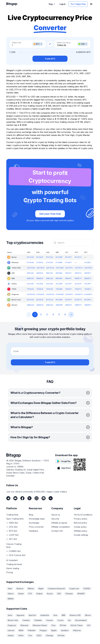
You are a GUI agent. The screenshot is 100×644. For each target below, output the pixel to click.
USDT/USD (31, 268)
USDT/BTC (88, 268)
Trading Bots (12, 515)
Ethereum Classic (40, 625)
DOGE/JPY (69, 294)
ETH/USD (30, 262)
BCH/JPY (69, 300)
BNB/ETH (78, 278)
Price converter (36, 527)
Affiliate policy (80, 531)
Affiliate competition (61, 527)
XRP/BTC (88, 273)
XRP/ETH (78, 273)
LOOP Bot (14, 535)
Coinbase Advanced (56, 589)
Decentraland (81, 620)
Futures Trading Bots (14, 546)
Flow (53, 625)
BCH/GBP (59, 300)
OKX (59, 594)
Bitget (41, 589)
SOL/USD (30, 284)
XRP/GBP (59, 273)
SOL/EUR (40, 284)
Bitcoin (88, 615)
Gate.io (11, 594)
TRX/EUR (40, 289)
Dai (69, 620)
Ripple (54, 630)
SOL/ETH (78, 284)
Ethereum (24, 625)
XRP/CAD (49, 273)
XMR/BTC (88, 305)
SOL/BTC (88, 284)
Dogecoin (12, 625)
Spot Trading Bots (15, 519)
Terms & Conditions (83, 515)
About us (56, 515)
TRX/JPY (68, 289)
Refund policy (80, 523)
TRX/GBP (59, 289)
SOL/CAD (50, 284)
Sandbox (65, 630)
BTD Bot (13, 531)
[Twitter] (29, 498)
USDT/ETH (79, 268)
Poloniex (69, 594)
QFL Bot (13, 539)
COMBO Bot (15, 551)
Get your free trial (50, 214)
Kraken (39, 594)
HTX (30, 594)
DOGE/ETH (79, 294)
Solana (11, 635)
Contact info (57, 531)
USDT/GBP (60, 268)
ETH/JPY (68, 262)
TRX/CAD (50, 289)
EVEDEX (87, 589)
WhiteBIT (81, 594)
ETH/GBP (59, 262)
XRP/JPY (68, 273)
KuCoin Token (77, 625)
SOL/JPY (68, 284)
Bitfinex (31, 589)
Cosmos (50, 620)
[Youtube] (15, 498)
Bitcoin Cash (13, 620)
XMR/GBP (59, 305)
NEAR (21, 630)
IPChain (63, 625)
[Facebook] (22, 498)
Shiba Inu (77, 630)
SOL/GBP (59, 284)
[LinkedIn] (51, 498)
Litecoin (11, 630)
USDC (39, 635)
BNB (63, 615)
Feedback (33, 531)
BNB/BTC (88, 278)
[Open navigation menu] (91, 4)
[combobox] (73, 243)
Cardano (26, 620)
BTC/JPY (68, 257)
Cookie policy (80, 527)
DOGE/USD (31, 294)
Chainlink (38, 620)
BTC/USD (30, 257)
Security (55, 519)
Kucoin (50, 594)
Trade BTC (50, 59)
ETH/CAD (50, 262)
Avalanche (45, 615)
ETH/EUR (40, 262)
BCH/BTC (88, 300)
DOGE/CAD (50, 294)
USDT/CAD (50, 268)
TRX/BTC (88, 289)
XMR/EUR (40, 305)
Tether (21, 635)
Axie (55, 615)
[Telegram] (8, 498)
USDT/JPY (69, 268)
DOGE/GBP (60, 294)
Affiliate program (59, 523)
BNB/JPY (68, 278)
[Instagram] (37, 498)
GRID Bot (14, 523)
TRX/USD (30, 289)
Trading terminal (14, 564)
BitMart (11, 599)
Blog (31, 515)
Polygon (43, 630)
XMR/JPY (69, 305)
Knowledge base (37, 519)
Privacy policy (81, 519)
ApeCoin (32, 615)
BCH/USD (30, 300)
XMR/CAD (50, 305)
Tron (30, 635)
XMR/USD (31, 305)
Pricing (10, 572)
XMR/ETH (78, 305)
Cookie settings (81, 535)
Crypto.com (74, 589)
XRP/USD (30, 273)
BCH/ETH (78, 300)
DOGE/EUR (40, 294)
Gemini (21, 594)
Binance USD (75, 615)
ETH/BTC (88, 262)
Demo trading (13, 568)
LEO (89, 625)
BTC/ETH (78, 257)
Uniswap (49, 635)
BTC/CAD (50, 257)
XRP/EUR (40, 273)
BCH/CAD (50, 300)
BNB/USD (30, 278)
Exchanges (34, 523)
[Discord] (44, 498)
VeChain (61, 635)
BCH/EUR (40, 300)
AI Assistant (12, 560)
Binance (20, 589)
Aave (10, 615)
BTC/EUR (40, 257)
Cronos (60, 620)
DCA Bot (13, 527)
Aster (10, 589)
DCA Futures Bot (17, 555)
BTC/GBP (59, 257)
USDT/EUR (40, 268)
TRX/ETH (78, 289)
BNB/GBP (59, 278)
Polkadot (32, 630)
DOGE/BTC (88, 294)
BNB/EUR (40, 278)
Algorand (20, 615)
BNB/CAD (50, 278)
